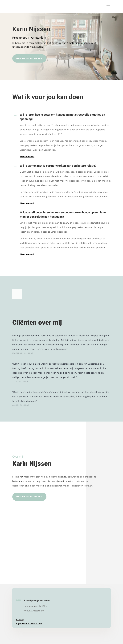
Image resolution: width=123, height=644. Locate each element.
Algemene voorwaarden (29, 623)
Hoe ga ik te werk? (29, 58)
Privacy (20, 619)
